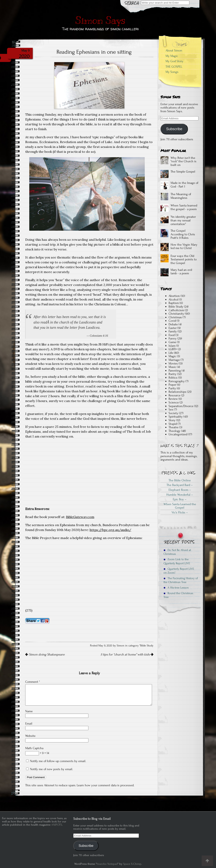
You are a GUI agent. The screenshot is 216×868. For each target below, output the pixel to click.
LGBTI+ (173, 349)
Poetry (172, 374)
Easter (173, 328)
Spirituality (176, 417)
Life (171, 353)
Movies (173, 363)
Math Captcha (34, 748)
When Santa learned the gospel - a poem (184, 207)
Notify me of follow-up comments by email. (58, 761)
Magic (172, 356)
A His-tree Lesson (176, 588)
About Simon (174, 50)
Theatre (174, 427)
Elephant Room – (180, 490)
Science (174, 402)
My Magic (172, 56)
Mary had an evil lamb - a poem (181, 272)
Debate (173, 324)
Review (173, 399)
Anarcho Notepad (107, 864)
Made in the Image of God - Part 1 (184, 185)
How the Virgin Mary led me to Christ (184, 246)
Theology (175, 431)
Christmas (175, 317)
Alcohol (174, 299)
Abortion (174, 296)
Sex (171, 409)
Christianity (176, 314)
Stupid (173, 424)
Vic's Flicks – (180, 512)
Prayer (172, 385)
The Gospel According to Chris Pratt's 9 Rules (183, 234)
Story (172, 420)
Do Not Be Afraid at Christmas (177, 552)
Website (30, 736)
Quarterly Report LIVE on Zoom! (179, 571)
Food (172, 335)
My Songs (172, 72)
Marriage (174, 360)
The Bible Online (180, 480)
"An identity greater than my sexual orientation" (183, 220)
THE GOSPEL (174, 67)
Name (29, 711)
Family (173, 331)
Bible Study (147, 646)
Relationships (177, 392)
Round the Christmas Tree (178, 595)
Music (172, 367)
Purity (172, 388)
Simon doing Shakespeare (45, 654)
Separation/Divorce (181, 406)
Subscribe (174, 129)
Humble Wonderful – (180, 495)
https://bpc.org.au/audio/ (110, 530)
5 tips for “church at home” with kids (127, 654)
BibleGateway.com (80, 517)
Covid (172, 321)
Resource (175, 395)
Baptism (174, 303)
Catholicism (176, 310)
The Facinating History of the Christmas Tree (181, 580)
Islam (172, 346)
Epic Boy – (180, 499)
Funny (173, 338)
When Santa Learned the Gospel (180, 506)
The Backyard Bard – (180, 485)
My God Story (175, 61)
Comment (33, 682)
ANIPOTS (57, 825)
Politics (173, 378)
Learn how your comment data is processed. (105, 785)
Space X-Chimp (132, 864)
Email (29, 724)
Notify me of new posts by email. (51, 769)
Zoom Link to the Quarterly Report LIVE (177, 561)
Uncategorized (178, 434)
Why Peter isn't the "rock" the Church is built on (183, 161)
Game (172, 342)
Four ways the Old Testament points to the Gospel (184, 259)
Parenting (175, 371)
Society (173, 413)
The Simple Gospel (183, 172)
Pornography (177, 381)
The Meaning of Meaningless (181, 196)
